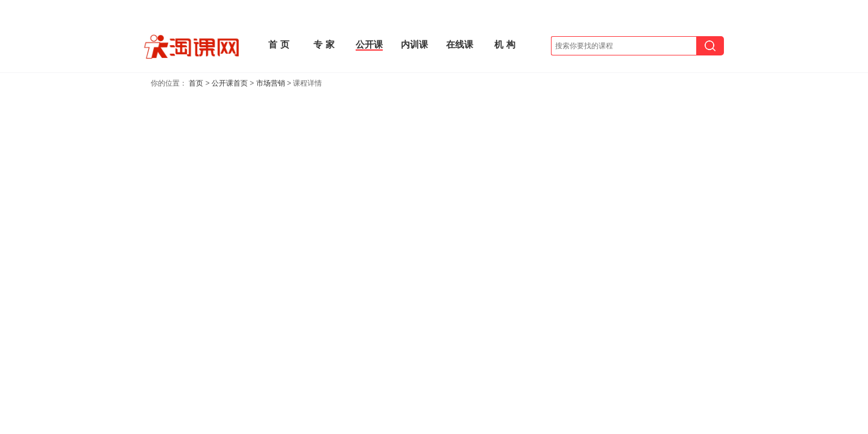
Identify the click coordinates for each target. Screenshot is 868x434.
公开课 (369, 44)
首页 (196, 83)
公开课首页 (230, 83)
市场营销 (271, 83)
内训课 (414, 44)
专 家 (324, 44)
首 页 (278, 44)
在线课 (460, 44)
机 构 (505, 44)
